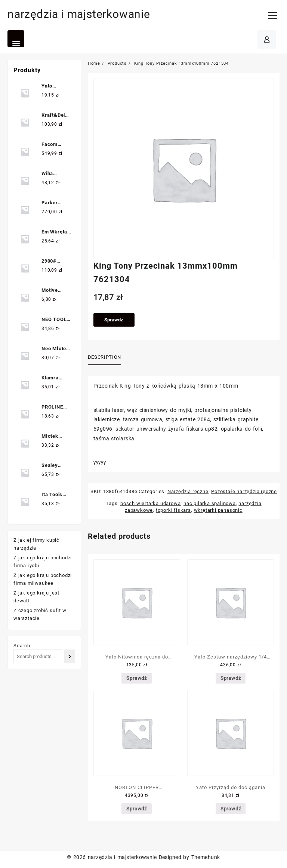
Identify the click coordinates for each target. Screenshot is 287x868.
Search (22, 646)
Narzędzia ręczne (188, 491)
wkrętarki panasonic (218, 510)
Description (104, 357)
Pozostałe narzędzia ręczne (244, 491)
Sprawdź (114, 320)
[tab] (107, 358)
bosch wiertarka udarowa (150, 503)
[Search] (70, 656)
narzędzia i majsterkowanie (79, 14)
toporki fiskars (173, 510)
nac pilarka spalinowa (210, 503)
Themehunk (206, 857)
